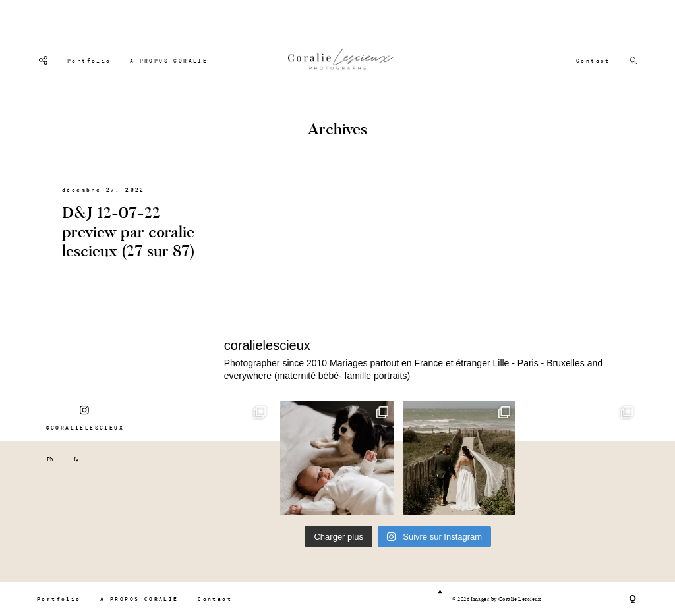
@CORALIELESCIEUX (85, 418)
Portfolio (89, 61)
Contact (593, 61)
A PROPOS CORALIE (169, 61)
